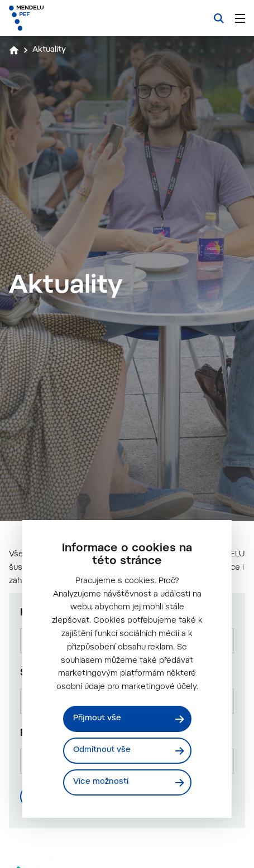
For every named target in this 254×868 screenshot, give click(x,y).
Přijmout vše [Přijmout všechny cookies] (97, 719)
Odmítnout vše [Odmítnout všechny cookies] (102, 750)
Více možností (101, 782)
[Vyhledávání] (219, 18)
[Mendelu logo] (65, 18)
